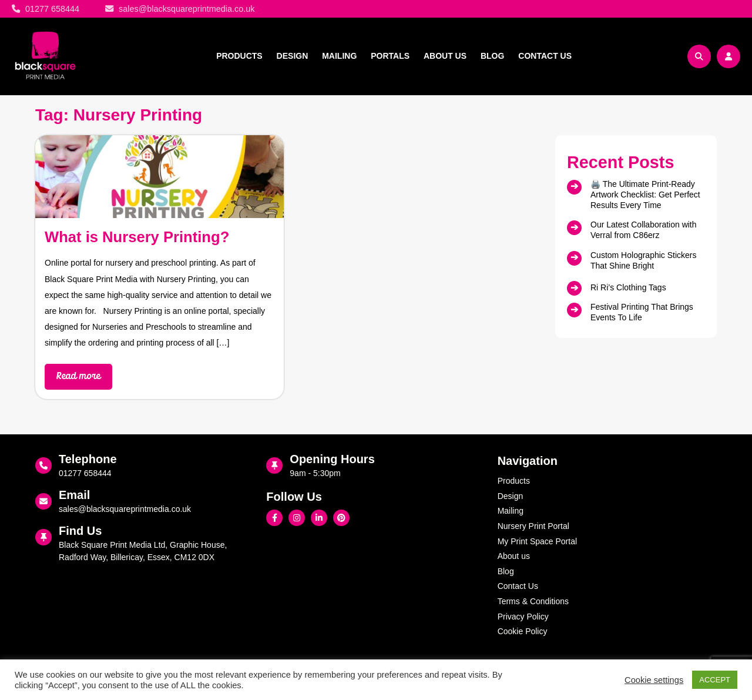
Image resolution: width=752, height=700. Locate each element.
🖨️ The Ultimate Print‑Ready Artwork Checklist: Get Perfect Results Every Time (645, 195)
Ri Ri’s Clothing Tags (628, 287)
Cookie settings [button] (654, 680)
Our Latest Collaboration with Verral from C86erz (644, 230)
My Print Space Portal (537, 541)
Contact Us (545, 56)
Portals (390, 56)
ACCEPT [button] (715, 680)
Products (239, 56)
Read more (78, 377)
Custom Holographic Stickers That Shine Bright (644, 260)
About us (445, 56)
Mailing (339, 56)
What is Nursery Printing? (137, 237)
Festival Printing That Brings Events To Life (642, 312)
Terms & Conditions (533, 601)
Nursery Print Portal (533, 526)
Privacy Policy (523, 617)
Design (293, 56)
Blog (492, 56)
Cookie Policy (523, 631)
